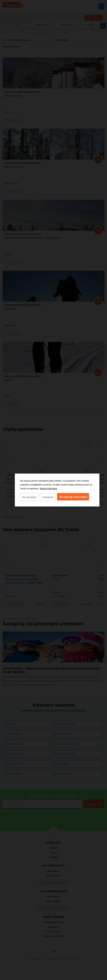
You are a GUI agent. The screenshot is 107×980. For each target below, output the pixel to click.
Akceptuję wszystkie (73, 497)
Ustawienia (48, 497)
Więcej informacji (48, 489)
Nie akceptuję (29, 497)
